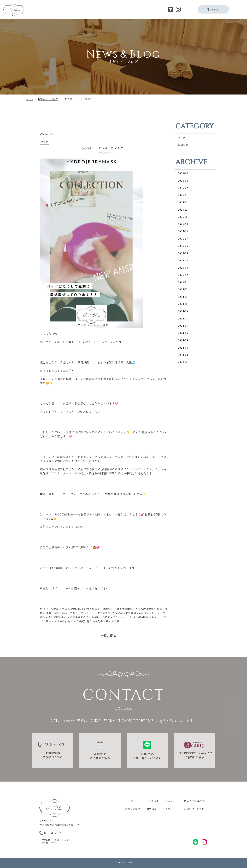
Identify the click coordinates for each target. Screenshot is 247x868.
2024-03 (183, 355)
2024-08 (183, 318)
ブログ (182, 137)
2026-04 (183, 173)
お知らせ (183, 145)
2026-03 (183, 181)
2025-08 (183, 231)
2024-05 (183, 340)
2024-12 (183, 289)
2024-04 (183, 348)
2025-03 (183, 268)
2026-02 (183, 188)
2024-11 (183, 297)
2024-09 (183, 311)
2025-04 (183, 260)
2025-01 (183, 282)
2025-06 (183, 246)
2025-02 (183, 275)
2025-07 (183, 239)
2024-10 (183, 304)
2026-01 (183, 195)
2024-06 (183, 333)
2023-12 (183, 362)
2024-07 (183, 326)
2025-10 (183, 217)
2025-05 (183, 253)
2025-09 (183, 224)
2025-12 (183, 202)
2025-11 (183, 210)
